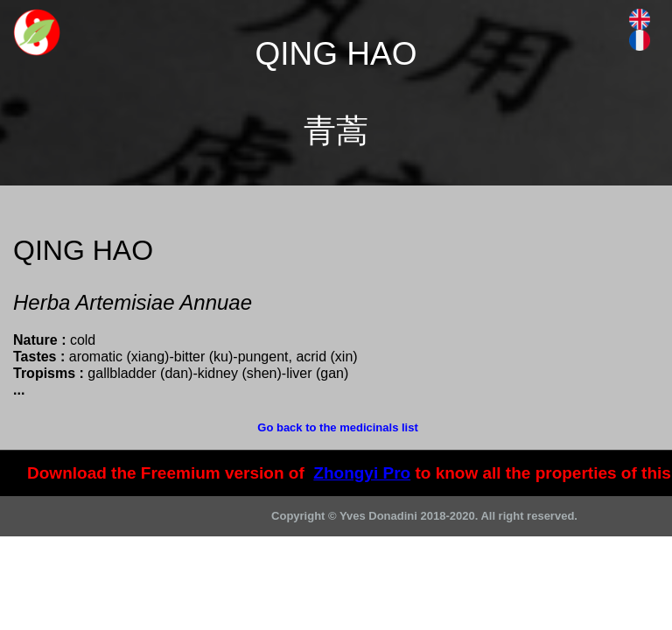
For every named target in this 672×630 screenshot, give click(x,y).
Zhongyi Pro (362, 473)
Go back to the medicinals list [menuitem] (338, 427)
